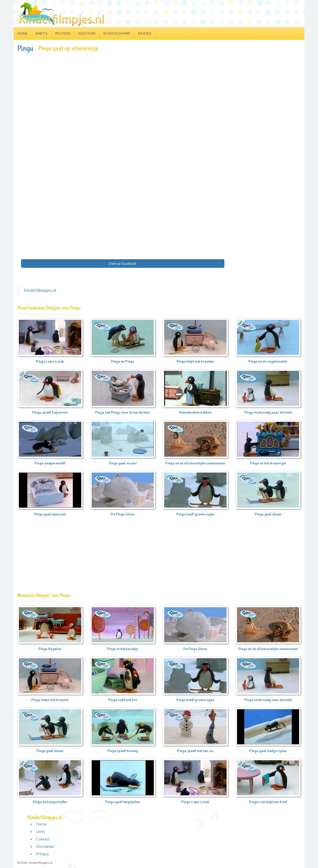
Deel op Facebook (123, 263)
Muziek (145, 33)
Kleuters (87, 33)
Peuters (63, 33)
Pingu (25, 48)
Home (23, 33)
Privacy (42, 854)
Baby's (41, 33)
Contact (43, 839)
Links (40, 831)
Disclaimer (45, 846)
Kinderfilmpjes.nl (40, 290)
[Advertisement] (159, 94)
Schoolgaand (117, 33)
